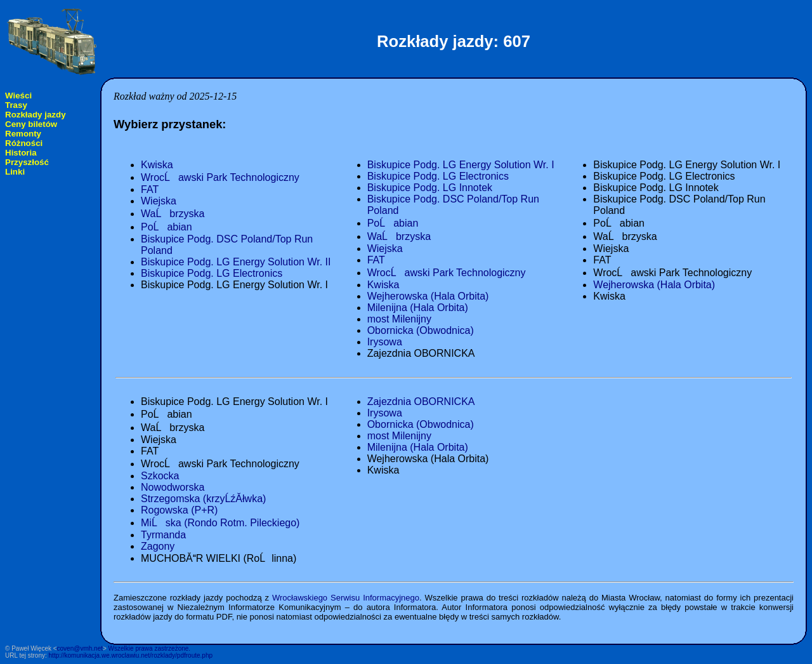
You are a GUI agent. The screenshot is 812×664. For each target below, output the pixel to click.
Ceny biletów (31, 124)
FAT (150, 189)
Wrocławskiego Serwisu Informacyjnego (346, 598)
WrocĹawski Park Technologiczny (220, 177)
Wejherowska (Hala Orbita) (428, 296)
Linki (15, 172)
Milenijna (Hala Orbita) (418, 308)
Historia (21, 153)
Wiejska (159, 201)
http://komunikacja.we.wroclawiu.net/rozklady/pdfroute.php (131, 655)
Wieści (18, 96)
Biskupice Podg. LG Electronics (212, 273)
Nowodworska (173, 487)
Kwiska (157, 165)
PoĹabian (167, 227)
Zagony (158, 546)
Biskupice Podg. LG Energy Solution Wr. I (461, 165)
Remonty (23, 134)
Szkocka (160, 476)
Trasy (16, 105)
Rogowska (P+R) (179, 510)
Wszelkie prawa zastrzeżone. (150, 648)
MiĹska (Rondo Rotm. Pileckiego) (220, 523)
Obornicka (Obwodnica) (421, 330)
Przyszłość (27, 162)
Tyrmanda (163, 535)
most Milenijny (399, 319)
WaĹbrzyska (173, 214)
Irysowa (385, 342)
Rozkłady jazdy (36, 115)
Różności (24, 143)
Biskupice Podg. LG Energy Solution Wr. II (236, 262)
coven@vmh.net (80, 648)
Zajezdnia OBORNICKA (421, 402)
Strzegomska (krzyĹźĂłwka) (203, 499)
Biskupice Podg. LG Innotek (430, 188)
